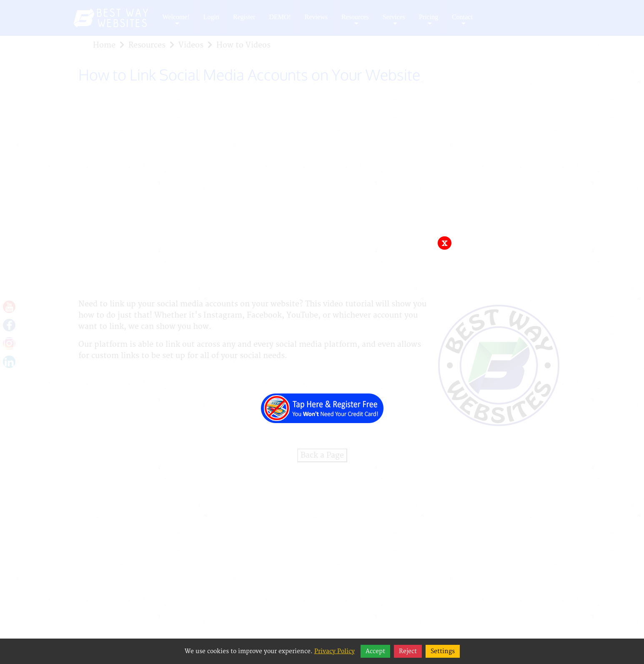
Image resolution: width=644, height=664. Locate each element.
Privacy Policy (335, 651)
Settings (443, 651)
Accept (375, 651)
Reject (408, 651)
